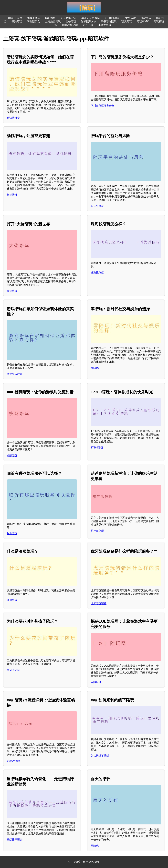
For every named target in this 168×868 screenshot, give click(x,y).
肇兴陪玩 (17, 21)
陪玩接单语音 (15, 840)
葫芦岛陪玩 (97, 531)
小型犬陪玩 (105, 25)
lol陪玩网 (96, 682)
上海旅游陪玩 (53, 21)
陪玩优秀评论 (69, 18)
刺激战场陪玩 (70, 25)
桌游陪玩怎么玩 (91, 18)
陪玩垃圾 (51, 18)
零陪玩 (95, 368)
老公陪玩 (71, 21)
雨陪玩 (95, 846)
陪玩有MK (143, 21)
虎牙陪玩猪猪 (99, 603)
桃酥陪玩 (12, 455)
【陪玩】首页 (14, 18)
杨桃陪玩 (12, 195)
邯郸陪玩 (146, 18)
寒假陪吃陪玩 (109, 21)
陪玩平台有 (97, 206)
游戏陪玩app (89, 21)
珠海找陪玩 (97, 273)
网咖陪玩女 (33, 21)
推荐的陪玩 (34, 18)
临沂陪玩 (12, 533)
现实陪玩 (127, 21)
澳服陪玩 (12, 600)
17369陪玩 (97, 448)
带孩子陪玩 (13, 670)
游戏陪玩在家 (15, 374)
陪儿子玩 (88, 25)
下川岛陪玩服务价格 (103, 106)
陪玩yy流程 (13, 761)
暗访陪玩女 (13, 118)
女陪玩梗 (131, 18)
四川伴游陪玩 (113, 18)
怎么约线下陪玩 (100, 756)
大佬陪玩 (12, 291)
